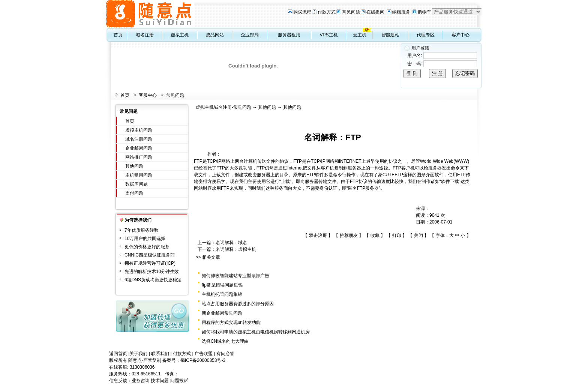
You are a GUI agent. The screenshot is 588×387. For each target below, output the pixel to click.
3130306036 (142, 367)
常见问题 (351, 12)
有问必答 (225, 354)
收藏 (375, 235)
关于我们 (138, 354)
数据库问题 (136, 184)
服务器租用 (289, 35)
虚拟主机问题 (139, 130)
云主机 (360, 35)
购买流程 (302, 12)
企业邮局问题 (139, 148)
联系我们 (160, 354)
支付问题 (134, 193)
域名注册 (145, 35)
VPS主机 (329, 35)
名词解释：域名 (231, 243)
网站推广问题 (139, 157)
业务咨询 (141, 381)
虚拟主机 (180, 35)
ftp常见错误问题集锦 (222, 285)
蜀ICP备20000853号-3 (203, 360)
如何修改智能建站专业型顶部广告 (235, 276)
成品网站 (215, 35)
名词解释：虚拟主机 (236, 249)
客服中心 (148, 95)
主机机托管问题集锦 (222, 294)
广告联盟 (204, 354)
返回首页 (118, 354)
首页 (118, 35)
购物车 (424, 12)
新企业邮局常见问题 (222, 313)
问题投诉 (179, 381)
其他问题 (134, 166)
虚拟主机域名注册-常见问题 (223, 107)
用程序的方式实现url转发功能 (231, 322)
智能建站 (390, 35)
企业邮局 (250, 35)
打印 (397, 235)
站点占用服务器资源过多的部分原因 (238, 304)
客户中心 (460, 35)
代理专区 (426, 35)
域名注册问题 (139, 139)
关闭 (418, 235)
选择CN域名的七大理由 (225, 341)
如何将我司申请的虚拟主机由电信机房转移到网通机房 (256, 332)
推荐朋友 (349, 235)
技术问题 (160, 381)
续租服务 (401, 12)
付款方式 (327, 12)
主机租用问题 (139, 175)
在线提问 (375, 12)
